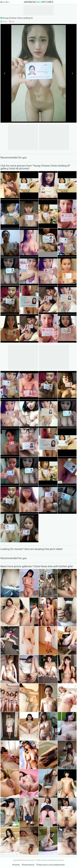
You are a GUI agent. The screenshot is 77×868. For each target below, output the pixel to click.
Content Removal (28, 865)
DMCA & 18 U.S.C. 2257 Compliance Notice (51, 865)
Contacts (16, 865)
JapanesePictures (39, 2)
